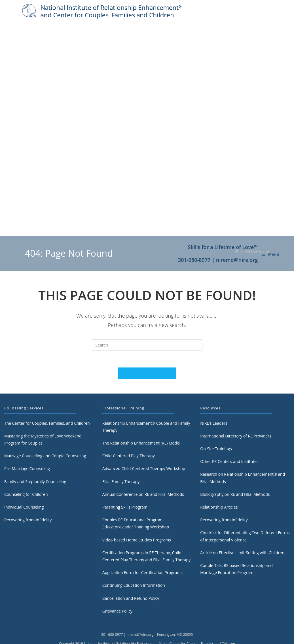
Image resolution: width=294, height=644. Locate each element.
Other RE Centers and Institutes (229, 441)
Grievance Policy (118, 591)
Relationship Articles (219, 487)
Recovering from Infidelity (28, 499)
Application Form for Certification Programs (142, 552)
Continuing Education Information (134, 565)
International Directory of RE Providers (236, 415)
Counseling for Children (26, 474)
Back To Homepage (147, 353)
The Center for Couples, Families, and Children (47, 403)
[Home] (236, 230)
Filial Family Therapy (121, 461)
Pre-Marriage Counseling (27, 448)
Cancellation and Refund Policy (131, 578)
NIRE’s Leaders (214, 403)
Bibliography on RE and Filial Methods (235, 474)
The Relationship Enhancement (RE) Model (141, 423)
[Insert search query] (147, 324)
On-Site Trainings (216, 428)
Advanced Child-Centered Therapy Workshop (144, 448)
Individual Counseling (24, 487)
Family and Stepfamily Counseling (35, 461)
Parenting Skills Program (125, 487)
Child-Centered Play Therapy (129, 436)
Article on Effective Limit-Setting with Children (242, 532)
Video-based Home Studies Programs (137, 519)
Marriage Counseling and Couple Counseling (45, 436)
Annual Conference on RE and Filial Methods (143, 474)
